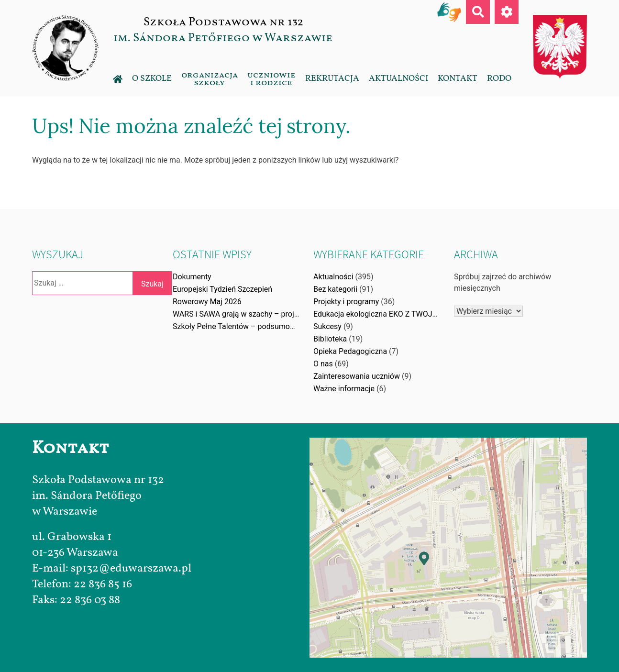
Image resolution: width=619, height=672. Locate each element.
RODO (499, 78)
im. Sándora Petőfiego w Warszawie (223, 38)
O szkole (152, 78)
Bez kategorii (335, 289)
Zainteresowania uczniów (357, 376)
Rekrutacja (332, 78)
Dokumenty (192, 277)
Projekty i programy (346, 302)
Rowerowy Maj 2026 (207, 302)
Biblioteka (330, 339)
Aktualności (398, 78)
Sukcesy (327, 326)
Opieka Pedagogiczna (350, 351)
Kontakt (458, 78)
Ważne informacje (344, 389)
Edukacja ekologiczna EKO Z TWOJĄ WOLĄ (387, 314)
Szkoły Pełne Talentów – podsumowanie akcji (250, 326)
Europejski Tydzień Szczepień (222, 289)
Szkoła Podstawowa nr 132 (223, 22)
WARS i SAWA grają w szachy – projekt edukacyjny (259, 314)
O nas (323, 364)
